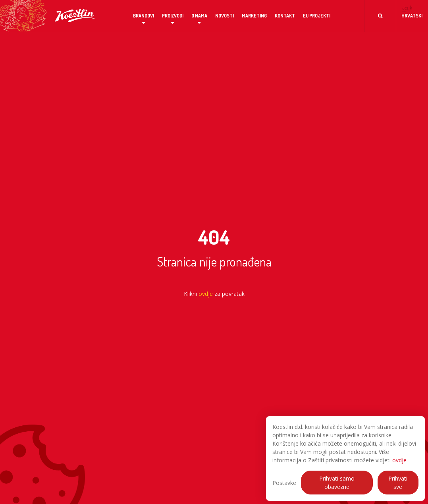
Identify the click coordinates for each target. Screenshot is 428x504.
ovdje (399, 460)
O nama (199, 16)
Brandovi (144, 16)
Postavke (284, 483)
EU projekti (317, 16)
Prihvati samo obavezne (337, 483)
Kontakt (285, 16)
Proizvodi (173, 16)
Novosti (225, 16)
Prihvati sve (398, 483)
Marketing (254, 16)
